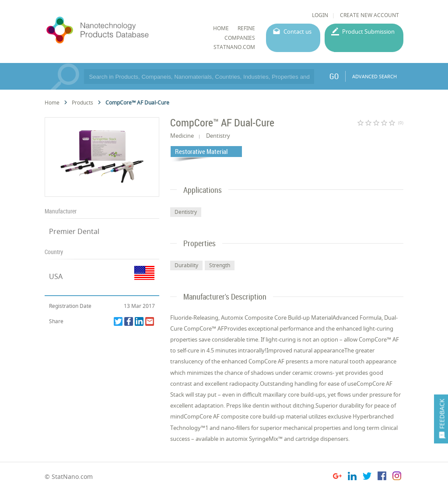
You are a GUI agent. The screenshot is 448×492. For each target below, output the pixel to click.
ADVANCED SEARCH (374, 76)
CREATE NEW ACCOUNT (369, 15)
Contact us (297, 31)
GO (334, 76)
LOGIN (320, 15)
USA (56, 276)
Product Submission (368, 31)
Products (82, 103)
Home (52, 103)
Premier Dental (74, 231)
